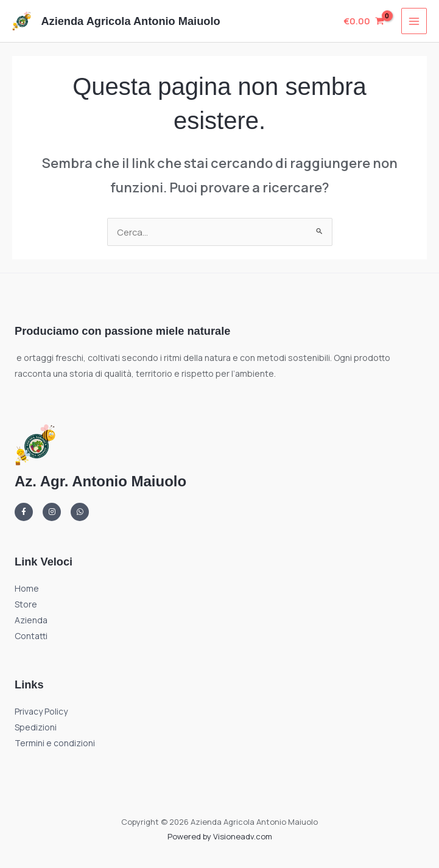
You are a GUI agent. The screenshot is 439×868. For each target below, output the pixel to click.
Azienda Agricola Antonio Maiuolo (130, 21)
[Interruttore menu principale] (414, 21)
